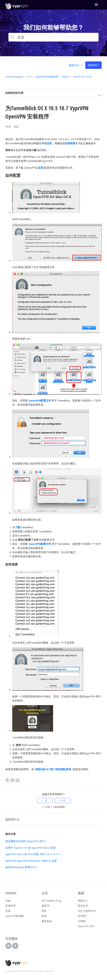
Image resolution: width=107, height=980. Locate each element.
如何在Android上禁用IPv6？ (22, 867)
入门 (29, 77)
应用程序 (11, 906)
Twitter (12, 780)
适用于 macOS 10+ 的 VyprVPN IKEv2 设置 (30, 848)
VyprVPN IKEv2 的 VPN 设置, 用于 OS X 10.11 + (33, 854)
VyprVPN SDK (86, 926)
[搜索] (53, 37)
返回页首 (12, 819)
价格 (8, 911)
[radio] (45, 800)
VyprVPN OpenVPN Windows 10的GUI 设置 (31, 861)
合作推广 (83, 916)
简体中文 (74, 65)
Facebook (7, 780)
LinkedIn (17, 780)
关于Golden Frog (51, 901)
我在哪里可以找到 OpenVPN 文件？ (26, 841)
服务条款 (47, 921)
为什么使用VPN (87, 911)
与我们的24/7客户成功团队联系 (53, 769)
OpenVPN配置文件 (40, 400)
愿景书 (45, 906)
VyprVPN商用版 (15, 916)
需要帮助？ (94, 65)
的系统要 (70, 143)
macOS (66, 77)
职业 (44, 916)
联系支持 (83, 906)
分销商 (82, 921)
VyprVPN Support (14, 77)
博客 (44, 911)
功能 (8, 901)
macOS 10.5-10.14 (82, 77)
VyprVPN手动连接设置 (47, 77)
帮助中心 (83, 901)
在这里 (48, 143)
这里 (41, 168)
